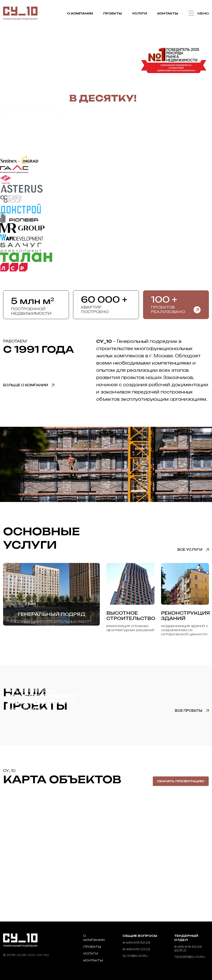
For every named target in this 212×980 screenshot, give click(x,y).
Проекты (112, 14)
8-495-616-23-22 (136, 949)
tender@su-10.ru (190, 957)
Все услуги (190, 550)
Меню (203, 13)
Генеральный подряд (51, 614)
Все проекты (189, 711)
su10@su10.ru (135, 956)
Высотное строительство (131, 616)
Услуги (139, 14)
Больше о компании (26, 385)
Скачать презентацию (181, 781)
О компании (80, 14)
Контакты (167, 14)
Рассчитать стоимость (31, 115)
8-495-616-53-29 (136, 942)
